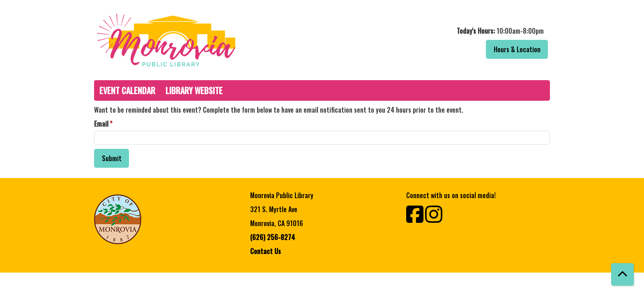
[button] (438, 31)
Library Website (194, 90)
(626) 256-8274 (273, 237)
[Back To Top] (622, 274)
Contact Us (266, 251)
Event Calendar (127, 90)
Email (101, 124)
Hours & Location (517, 49)
